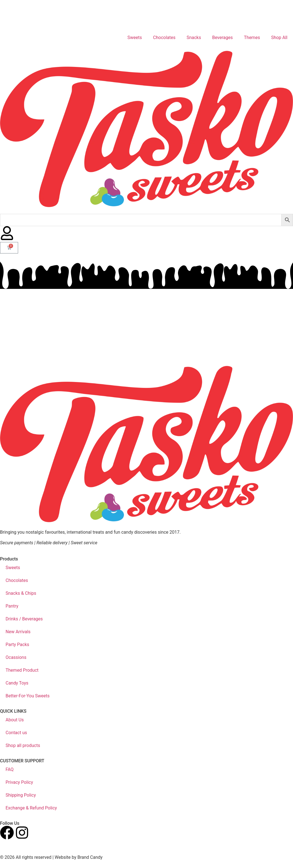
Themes (252, 38)
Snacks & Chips (21, 593)
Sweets (135, 38)
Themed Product (22, 670)
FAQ (10, 769)
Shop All (279, 38)
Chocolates (164, 38)
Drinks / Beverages (24, 619)
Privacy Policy (19, 782)
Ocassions (16, 657)
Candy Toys (17, 683)
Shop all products (23, 745)
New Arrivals (18, 632)
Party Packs (17, 645)
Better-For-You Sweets (28, 696)
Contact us (16, 733)
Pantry (12, 606)
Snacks (194, 38)
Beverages (223, 38)
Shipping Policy (21, 795)
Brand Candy (90, 857)
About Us (15, 720)
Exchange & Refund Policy (31, 808)
